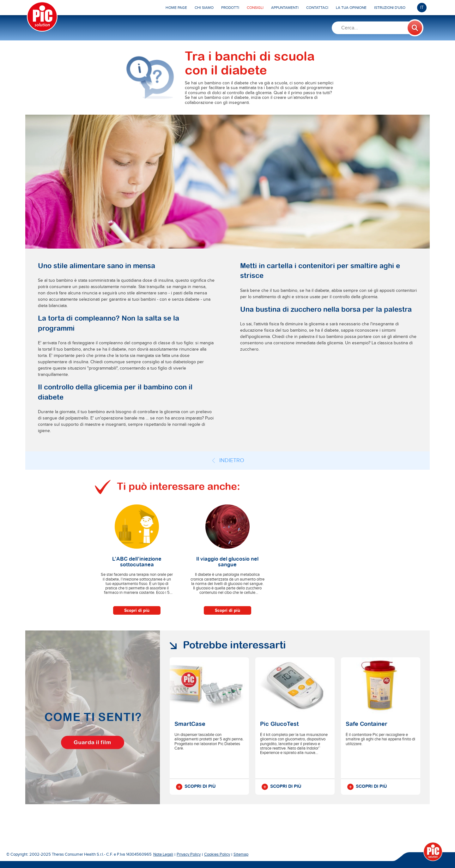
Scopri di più (137, 610)
